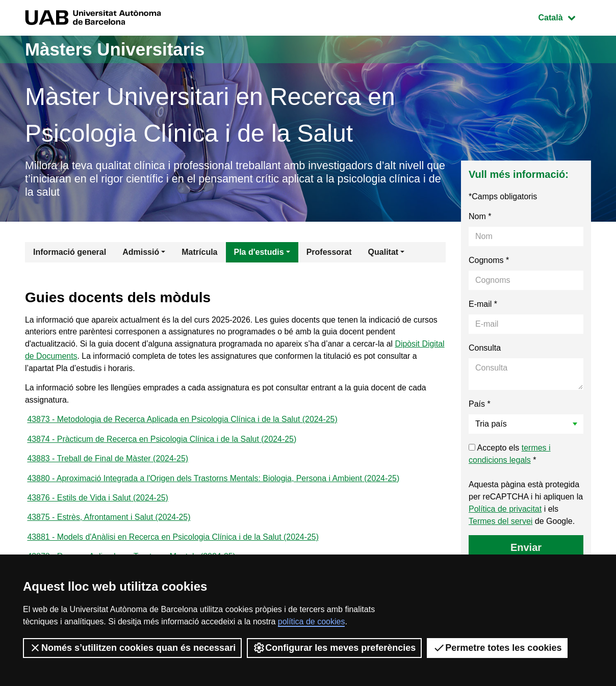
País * (480, 405)
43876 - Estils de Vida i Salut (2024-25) (98, 501)
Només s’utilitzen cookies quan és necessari (132, 648)
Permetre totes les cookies (497, 648)
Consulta (485, 349)
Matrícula (199, 253)
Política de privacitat (505, 510)
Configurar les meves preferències (334, 648)
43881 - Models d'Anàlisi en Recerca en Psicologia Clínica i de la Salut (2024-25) (174, 541)
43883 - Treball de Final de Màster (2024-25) (108, 461)
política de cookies (312, 622)
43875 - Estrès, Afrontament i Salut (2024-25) (109, 521)
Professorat (329, 253)
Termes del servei (501, 522)
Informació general (70, 253)
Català (564, 17)
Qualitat (383, 253)
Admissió (141, 253)
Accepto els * (510, 455)
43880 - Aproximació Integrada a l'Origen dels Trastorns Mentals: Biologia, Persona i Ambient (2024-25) (214, 481)
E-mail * (483, 305)
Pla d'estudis (259, 253)
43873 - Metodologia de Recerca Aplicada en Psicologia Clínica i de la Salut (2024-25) (183, 422)
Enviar (526, 548)
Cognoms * (489, 261)
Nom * (480, 217)
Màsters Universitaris (118, 49)
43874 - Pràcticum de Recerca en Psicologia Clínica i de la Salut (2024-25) (162, 442)
